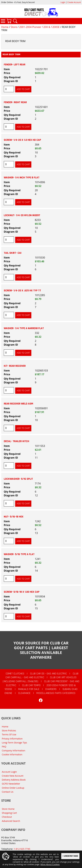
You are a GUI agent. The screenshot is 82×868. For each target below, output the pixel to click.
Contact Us (8, 792)
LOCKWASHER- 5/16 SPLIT (18, 479)
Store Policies (9, 731)
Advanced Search (11, 821)
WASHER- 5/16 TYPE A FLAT (19, 554)
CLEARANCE (24, 693)
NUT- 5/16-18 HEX (14, 517)
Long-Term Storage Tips (14, 743)
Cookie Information (12, 754)
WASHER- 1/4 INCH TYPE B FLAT (22, 178)
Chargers (51, 689)
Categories (3, 21)
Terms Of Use (9, 734)
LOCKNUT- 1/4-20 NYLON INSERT (22, 215)
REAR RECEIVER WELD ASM (18, 404)
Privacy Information (12, 739)
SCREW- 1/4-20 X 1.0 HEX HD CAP (22, 140)
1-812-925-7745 (22, 849)
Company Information (14, 750)
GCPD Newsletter (11, 784)
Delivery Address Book (14, 780)
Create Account (74, 2)
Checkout (7, 817)
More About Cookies (50, 865)
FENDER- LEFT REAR (15, 65)
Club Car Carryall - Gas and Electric (42, 676)
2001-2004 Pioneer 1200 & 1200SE (39, 27)
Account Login (9, 772)
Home (5, 27)
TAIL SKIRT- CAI (13, 253)
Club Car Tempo (31, 685)
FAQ (4, 747)
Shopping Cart (9, 813)
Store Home (8, 809)
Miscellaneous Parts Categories (56, 693)
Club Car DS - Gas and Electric (48, 674)
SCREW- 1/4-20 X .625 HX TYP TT (22, 291)
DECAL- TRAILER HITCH (16, 441)
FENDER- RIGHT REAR (15, 102)
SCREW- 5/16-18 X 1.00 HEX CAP (22, 592)
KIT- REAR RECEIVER (15, 366)
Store (14, 27)
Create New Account (13, 776)
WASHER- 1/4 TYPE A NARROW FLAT (24, 328)
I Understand (70, 856)
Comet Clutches (15, 674)
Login (63, 2)
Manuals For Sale (29, 689)
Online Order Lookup (13, 788)
